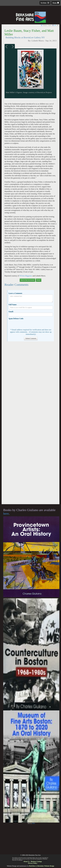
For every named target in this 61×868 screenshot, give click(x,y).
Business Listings (36, 862)
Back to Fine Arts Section (27, 280)
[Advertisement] (30, 424)
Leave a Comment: (16, 293)
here (6, 513)
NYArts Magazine (26, 276)
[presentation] (25, 324)
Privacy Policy (33, 863)
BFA (34, 823)
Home (56, 3)
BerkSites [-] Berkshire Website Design (42, 866)
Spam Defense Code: (16, 319)
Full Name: (13, 305)
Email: (11, 312)
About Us (26, 862)
